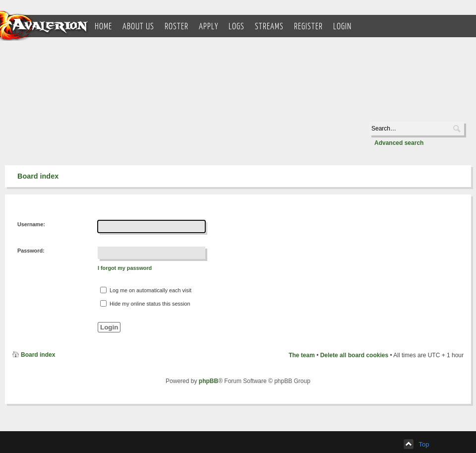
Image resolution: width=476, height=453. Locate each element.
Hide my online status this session (145, 303)
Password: (31, 251)
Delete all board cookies (354, 355)
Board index (38, 176)
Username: (31, 224)
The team (302, 355)
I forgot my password (125, 268)
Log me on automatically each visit (146, 290)
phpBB (208, 381)
